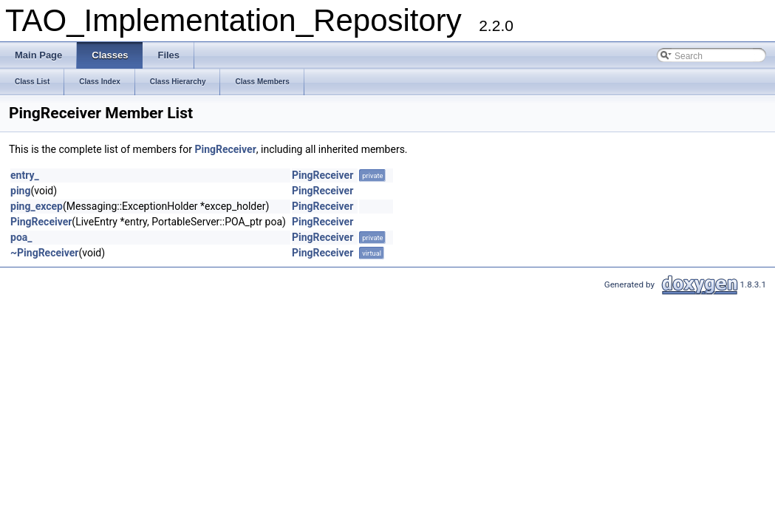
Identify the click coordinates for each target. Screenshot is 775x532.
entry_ (25, 175)
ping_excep (37, 206)
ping (20, 191)
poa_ (21, 237)
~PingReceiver (44, 253)
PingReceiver (225, 149)
